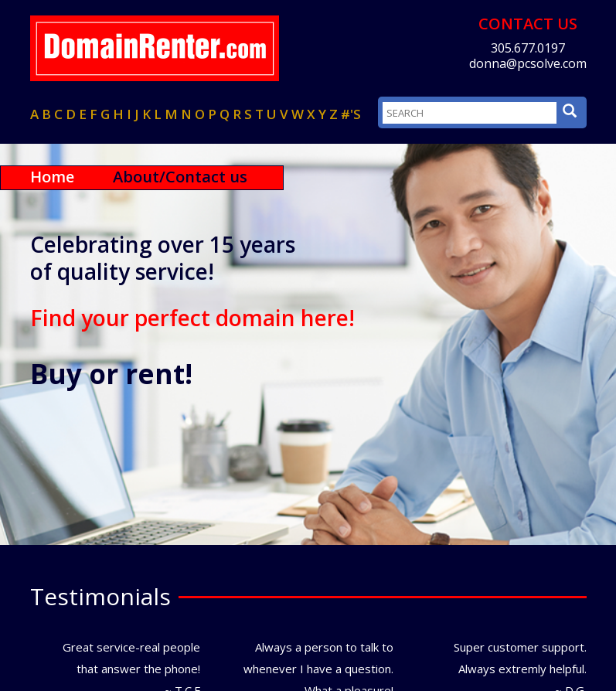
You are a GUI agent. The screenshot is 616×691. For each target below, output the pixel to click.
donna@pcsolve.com (528, 63)
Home (52, 177)
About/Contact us (180, 177)
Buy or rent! (111, 374)
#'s (351, 114)
